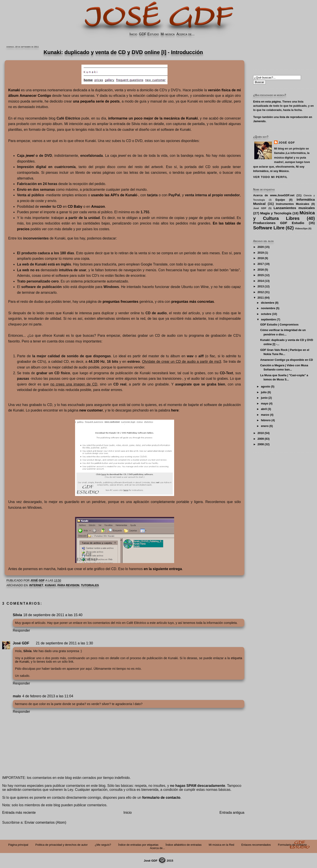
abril (264, 409)
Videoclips (301, 228)
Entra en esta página (267, 102)
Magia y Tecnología (276, 213)
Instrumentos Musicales (293, 204)
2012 (261, 292)
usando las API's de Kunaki (114, 195)
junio (264, 398)
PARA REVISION (68, 585)
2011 (261, 298)
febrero (266, 420)
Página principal (18, 845)
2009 (261, 439)
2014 (261, 281)
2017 (261, 264)
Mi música (168, 34)
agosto (265, 386)
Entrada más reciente (19, 813)
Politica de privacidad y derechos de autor (62, 845)
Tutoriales (90, 585)
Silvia (17, 615)
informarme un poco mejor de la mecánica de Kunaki (153, 118)
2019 (261, 253)
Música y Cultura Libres (284, 215)
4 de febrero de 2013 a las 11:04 (48, 696)
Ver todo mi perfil (270, 177)
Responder (21, 630)
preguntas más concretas (193, 302)
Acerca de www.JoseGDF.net (274, 195)
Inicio (133, 34)
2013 (261, 286)
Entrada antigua (232, 813)
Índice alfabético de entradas (184, 845)
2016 (261, 270)
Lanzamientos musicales (294, 208)
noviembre (268, 308)
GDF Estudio (149, 34)
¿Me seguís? (103, 845)
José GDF (21, 643)
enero (265, 426)
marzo (265, 415)
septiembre (268, 319)
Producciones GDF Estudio (279, 223)
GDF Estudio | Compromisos (279, 325)
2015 (261, 275)
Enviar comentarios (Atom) (45, 822)
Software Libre (269, 228)
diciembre (267, 303)
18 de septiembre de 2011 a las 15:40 (53, 615)
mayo (264, 403)
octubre (266, 314)
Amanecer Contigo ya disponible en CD (287, 360)
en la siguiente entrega (163, 569)
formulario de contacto (161, 798)
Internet (36, 585)
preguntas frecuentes (121, 302)
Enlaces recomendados (256, 845)
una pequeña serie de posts (96, 101)
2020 (261, 247)
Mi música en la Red (221, 845)
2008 (261, 444)
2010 (261, 433)
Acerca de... (185, 34)
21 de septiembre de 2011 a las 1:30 (65, 643)
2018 (261, 258)
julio (264, 392)
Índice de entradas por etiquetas (138, 845)
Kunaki (50, 585)
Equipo (280, 200)
